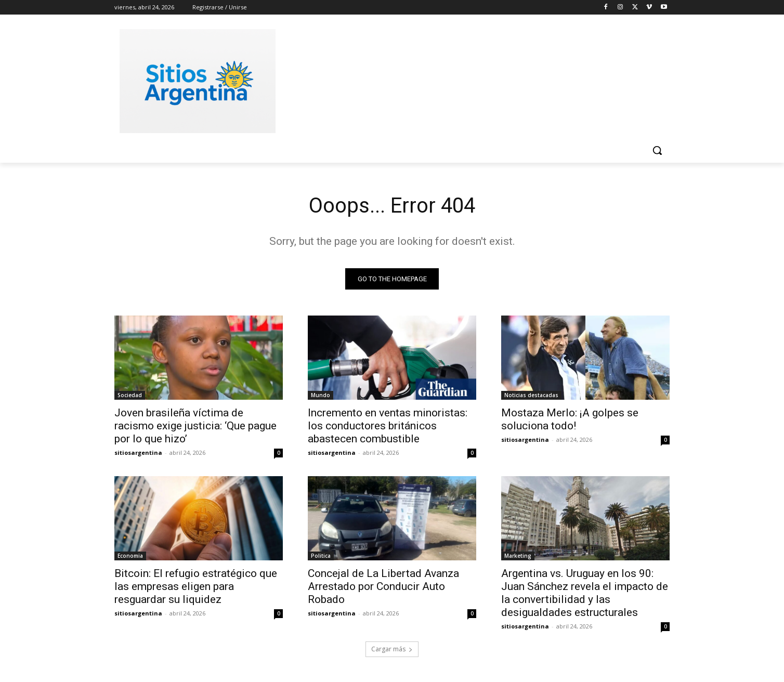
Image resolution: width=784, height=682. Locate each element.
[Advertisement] (470, 80)
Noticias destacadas (531, 395)
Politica (321, 556)
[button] (657, 150)
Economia (130, 556)
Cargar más (392, 649)
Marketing (518, 556)
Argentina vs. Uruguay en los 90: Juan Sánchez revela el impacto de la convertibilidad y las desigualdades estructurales (585, 593)
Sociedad (130, 395)
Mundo (321, 395)
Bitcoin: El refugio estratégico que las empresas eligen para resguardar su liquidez (196, 586)
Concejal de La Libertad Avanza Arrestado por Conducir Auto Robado (383, 586)
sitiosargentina (138, 453)
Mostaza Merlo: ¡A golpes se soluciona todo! (570, 419)
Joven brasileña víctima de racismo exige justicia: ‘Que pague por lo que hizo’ (195, 426)
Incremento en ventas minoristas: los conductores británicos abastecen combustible (388, 426)
